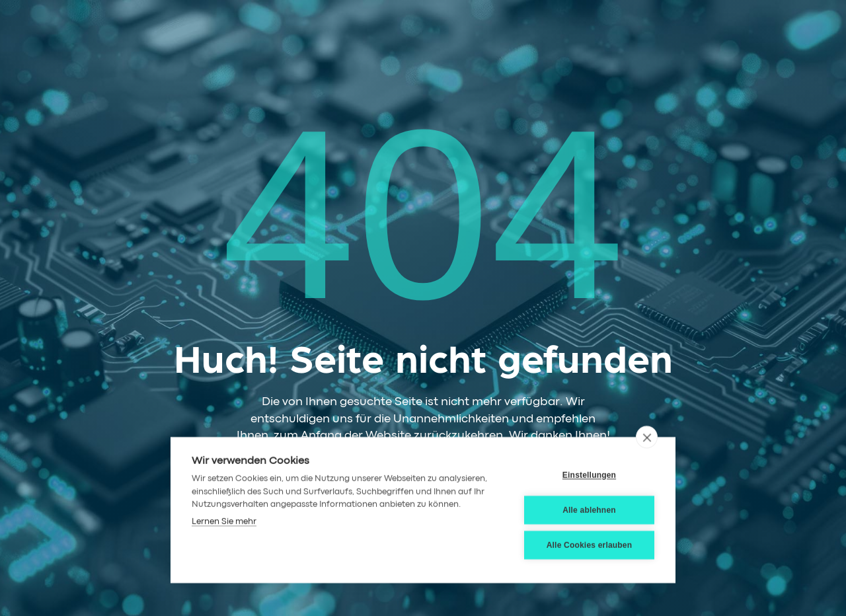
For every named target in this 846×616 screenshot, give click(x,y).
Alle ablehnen (589, 510)
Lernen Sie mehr (224, 521)
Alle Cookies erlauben (590, 545)
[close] (647, 436)
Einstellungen (589, 475)
